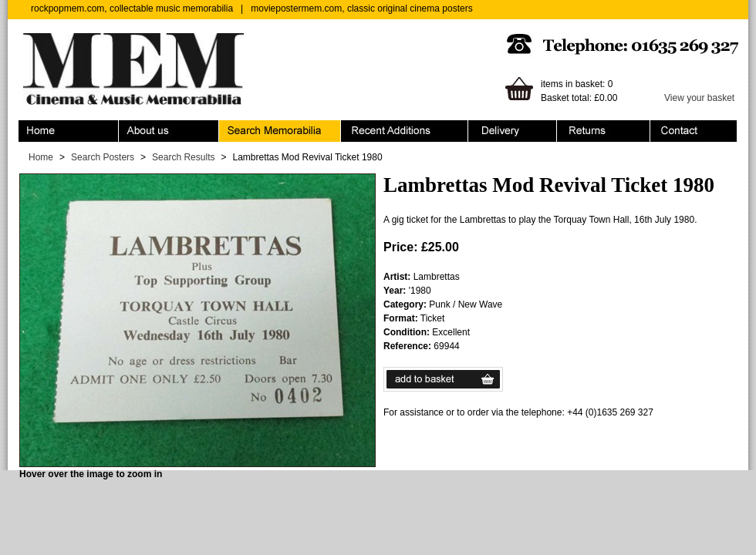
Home (69, 131)
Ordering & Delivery (513, 131)
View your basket (699, 98)
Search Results (183, 157)
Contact (694, 131)
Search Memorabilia (280, 131)
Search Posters (103, 157)
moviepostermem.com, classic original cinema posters (361, 8)
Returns (604, 131)
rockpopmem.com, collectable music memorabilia (132, 8)
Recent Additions (405, 131)
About (169, 131)
